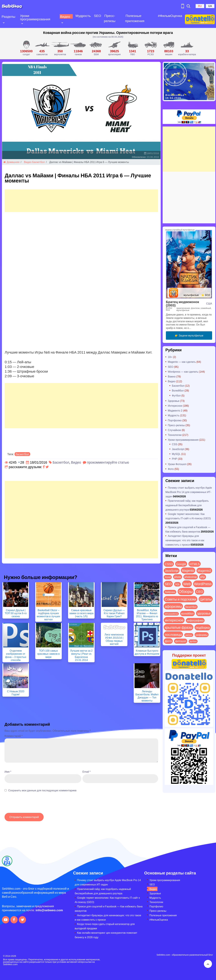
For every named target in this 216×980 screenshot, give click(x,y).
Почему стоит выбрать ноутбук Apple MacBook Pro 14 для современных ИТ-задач (189, 492)
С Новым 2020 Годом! (16, 693)
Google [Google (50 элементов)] (181, 564)
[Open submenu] (4, 22)
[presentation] (29, 804)
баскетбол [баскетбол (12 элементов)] (191, 607)
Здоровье (174, 401)
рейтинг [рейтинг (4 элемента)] (189, 635)
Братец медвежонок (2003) (182, 303)
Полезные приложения (134, 18)
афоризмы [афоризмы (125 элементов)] (173, 606)
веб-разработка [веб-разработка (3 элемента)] (171, 614)
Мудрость (83, 16)
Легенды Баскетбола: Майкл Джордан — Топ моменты (147, 696)
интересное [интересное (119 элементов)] (174, 620)
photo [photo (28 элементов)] (178, 577)
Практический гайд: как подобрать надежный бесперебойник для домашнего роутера (187, 505)
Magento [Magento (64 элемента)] (188, 570)
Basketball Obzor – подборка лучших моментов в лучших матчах (48, 615)
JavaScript (178, 449)
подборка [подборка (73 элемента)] (203, 627)
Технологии (175, 435)
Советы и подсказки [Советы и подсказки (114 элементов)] (181, 599)
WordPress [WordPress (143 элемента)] (203, 584)
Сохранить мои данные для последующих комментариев (42, 790)
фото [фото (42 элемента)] (168, 641)
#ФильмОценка (169, 16)
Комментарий (13, 736)
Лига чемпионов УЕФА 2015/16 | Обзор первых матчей (114, 639)
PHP (175, 459)
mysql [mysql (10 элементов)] (168, 577)
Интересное (175, 406)
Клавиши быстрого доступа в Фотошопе (147, 652)
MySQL (176, 454)
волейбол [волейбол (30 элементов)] (187, 613)
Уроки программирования (35, 17)
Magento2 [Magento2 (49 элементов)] (204, 570)
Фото (171, 469)
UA (210, 6)
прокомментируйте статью (108, 462)
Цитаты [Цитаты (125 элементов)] (206, 599)
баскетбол (22, 454)
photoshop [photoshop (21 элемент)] (191, 577)
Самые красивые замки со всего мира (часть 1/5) (81, 613)
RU (200, 6)
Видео (65, 16)
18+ (170, 357)
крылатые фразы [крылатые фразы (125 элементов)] (178, 627)
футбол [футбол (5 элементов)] (193, 641)
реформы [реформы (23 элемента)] (202, 635)
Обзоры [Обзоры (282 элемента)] (186, 591)
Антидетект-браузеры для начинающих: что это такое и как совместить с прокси (185, 540)
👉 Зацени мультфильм (189, 335)
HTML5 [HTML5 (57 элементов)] (195, 564)
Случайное (174, 430)
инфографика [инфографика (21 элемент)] (195, 620)
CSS (175, 444)
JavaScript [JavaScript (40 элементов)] (172, 571)
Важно (172, 376)
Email (86, 772)
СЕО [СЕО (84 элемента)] (200, 592)
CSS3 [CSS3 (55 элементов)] (169, 564)
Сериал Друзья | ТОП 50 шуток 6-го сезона (16, 613)
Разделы (8, 16)
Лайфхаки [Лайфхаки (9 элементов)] (170, 592)
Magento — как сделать (182, 362)
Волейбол (178, 390)
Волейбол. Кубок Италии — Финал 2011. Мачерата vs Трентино (147, 615)
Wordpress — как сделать (183, 372)
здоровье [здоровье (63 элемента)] (204, 613)
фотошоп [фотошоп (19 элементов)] (181, 641)
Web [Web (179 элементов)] (187, 584)
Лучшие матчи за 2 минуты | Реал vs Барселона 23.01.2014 (81, 655)
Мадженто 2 (175, 410)
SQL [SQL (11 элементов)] (177, 584)
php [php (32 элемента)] (202, 577)
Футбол (176, 395)
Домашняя (11, 162)
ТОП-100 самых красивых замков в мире (49, 654)
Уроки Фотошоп (177, 464)
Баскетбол (38, 162)
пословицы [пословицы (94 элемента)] (173, 634)
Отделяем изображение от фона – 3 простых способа (16, 655)
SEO (97, 16)
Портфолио (175, 420)
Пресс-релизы (109, 18)
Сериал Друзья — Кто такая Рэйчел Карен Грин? (114, 613)
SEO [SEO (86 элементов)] (168, 584)
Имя (8, 772)
